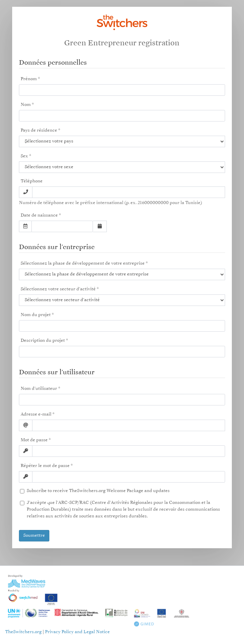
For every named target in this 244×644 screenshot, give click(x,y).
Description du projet (43, 341)
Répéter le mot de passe (45, 466)
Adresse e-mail (36, 414)
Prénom (29, 79)
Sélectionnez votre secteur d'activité (58, 289)
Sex (24, 156)
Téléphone (32, 181)
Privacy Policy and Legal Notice (77, 632)
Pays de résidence (39, 130)
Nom (26, 105)
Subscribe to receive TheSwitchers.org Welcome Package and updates (97, 491)
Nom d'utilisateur (39, 389)
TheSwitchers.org (23, 632)
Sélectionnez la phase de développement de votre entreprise (83, 263)
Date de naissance (39, 215)
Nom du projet (36, 315)
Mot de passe (34, 440)
